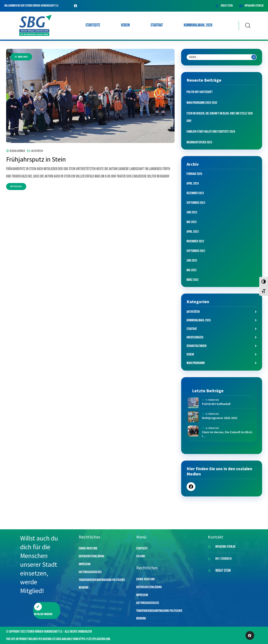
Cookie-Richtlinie (88, 548)
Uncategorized (195, 337)
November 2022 (195, 241)
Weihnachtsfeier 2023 (199, 142)
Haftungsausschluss (90, 572)
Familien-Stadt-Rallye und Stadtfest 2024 (211, 132)
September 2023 (196, 203)
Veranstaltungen (197, 346)
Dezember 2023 (195, 193)
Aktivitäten (37, 151)
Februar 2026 (194, 174)
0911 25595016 (223, 559)
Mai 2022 (192, 270)
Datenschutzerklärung (92, 556)
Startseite (93, 25)
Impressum (85, 564)
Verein (125, 25)
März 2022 (193, 280)
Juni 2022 (192, 261)
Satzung (141, 556)
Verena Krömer (16, 151)
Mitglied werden (43, 609)
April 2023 (193, 232)
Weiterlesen (16, 187)
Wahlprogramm (196, 363)
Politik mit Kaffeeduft (200, 92)
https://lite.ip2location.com (94, 639)
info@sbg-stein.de (254, 6)
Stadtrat (157, 25)
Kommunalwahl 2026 (198, 25)
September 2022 (196, 251)
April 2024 (193, 184)
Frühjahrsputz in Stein (36, 159)
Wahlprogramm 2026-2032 (202, 103)
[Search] (254, 57)
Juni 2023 (192, 212)
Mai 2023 (192, 222)
